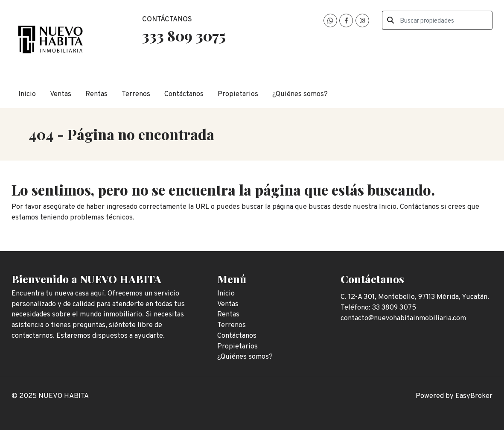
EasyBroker (474, 396)
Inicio (27, 94)
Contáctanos (184, 94)
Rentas (96, 94)
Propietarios (238, 94)
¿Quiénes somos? (300, 94)
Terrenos (136, 94)
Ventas (61, 94)
